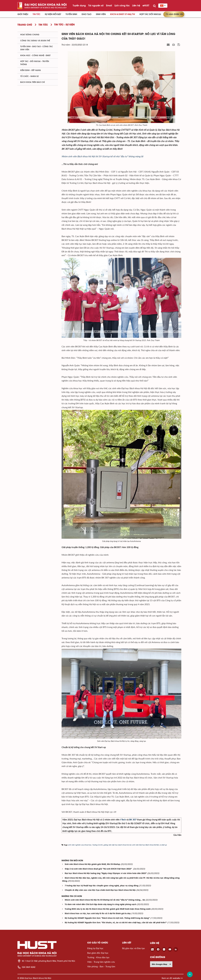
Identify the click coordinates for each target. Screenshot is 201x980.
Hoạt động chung (30, 35)
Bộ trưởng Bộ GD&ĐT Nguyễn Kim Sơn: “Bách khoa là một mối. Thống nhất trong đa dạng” (107, 918)
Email (109, 5)
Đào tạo (87, 14)
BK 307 (133, 819)
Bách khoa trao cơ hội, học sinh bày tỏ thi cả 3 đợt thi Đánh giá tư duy (98, 914)
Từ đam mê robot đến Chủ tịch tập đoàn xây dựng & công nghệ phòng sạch (100, 905)
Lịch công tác (122, 5)
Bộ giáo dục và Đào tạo (133, 948)
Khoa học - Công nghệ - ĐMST (35, 56)
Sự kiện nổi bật (53, 14)
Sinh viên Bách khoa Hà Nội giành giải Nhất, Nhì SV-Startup (92, 864)
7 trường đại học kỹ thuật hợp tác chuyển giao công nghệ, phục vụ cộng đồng (102, 886)
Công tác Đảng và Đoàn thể (35, 41)
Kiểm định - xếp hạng (31, 70)
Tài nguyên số (96, 5)
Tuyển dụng (79, 5)
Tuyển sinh (71, 14)
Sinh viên (101, 14)
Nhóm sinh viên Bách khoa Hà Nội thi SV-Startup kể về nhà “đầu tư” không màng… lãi (105, 900)
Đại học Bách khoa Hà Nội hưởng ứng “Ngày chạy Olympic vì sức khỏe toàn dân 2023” (106, 873)
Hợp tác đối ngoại (150, 14)
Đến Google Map (161, 964)
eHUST (146, 5)
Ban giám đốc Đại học (98, 953)
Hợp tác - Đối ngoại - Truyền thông (35, 63)
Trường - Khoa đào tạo (98, 957)
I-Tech (123, 819)
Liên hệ (136, 5)
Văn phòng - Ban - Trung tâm (101, 966)
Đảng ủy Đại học (95, 948)
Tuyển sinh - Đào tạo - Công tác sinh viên (37, 48)
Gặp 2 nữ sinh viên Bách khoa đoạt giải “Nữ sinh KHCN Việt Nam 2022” (99, 869)
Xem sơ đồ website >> (172, 978)
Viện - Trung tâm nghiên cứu (101, 962)
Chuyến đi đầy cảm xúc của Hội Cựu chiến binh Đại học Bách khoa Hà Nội (100, 890)
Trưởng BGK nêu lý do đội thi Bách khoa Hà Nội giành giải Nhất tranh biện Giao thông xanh (108, 909)
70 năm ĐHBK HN (174, 14)
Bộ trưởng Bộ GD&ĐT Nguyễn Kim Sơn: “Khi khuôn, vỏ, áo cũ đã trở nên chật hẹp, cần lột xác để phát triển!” (116, 923)
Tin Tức (37, 14)
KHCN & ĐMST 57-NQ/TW (123, 14)
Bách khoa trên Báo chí (33, 82)
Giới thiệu (23, 14)
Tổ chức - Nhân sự (29, 76)
